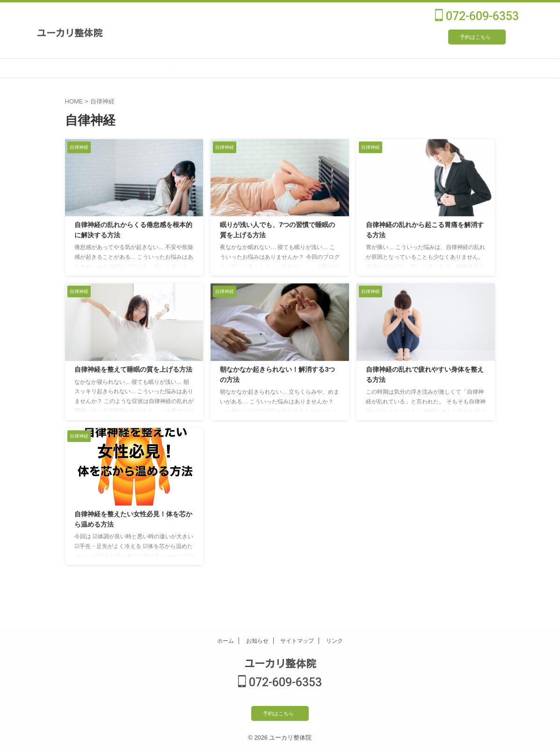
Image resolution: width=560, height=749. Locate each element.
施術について (116, 68)
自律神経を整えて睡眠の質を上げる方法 (133, 370)
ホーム (225, 642)
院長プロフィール (266, 68)
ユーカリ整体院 (70, 32)
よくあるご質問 (415, 68)
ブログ (490, 68)
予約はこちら (475, 37)
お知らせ (257, 642)
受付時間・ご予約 (341, 68)
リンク (335, 642)
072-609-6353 (477, 16)
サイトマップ (297, 642)
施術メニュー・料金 (191, 68)
